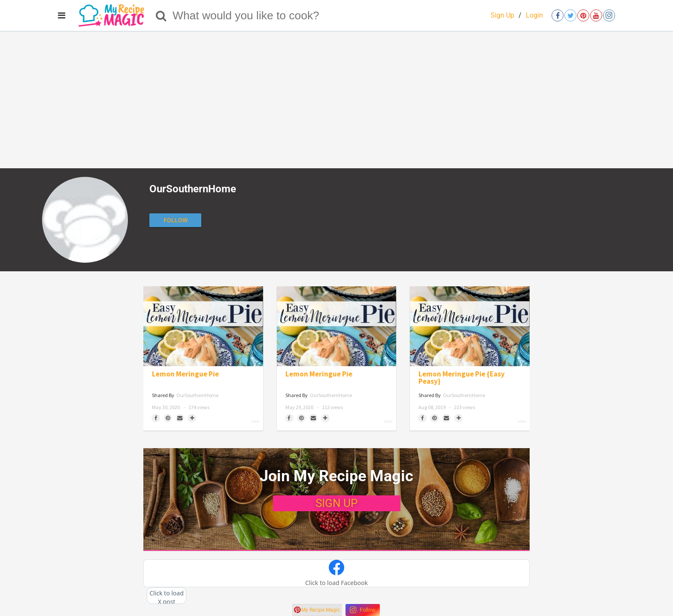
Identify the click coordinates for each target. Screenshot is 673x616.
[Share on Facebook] (156, 418)
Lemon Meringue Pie (185, 374)
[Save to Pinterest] (168, 418)
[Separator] (192, 418)
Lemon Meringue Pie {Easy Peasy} (462, 378)
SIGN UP (336, 503)
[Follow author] (175, 220)
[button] (336, 574)
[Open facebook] (558, 15)
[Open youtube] (596, 15)
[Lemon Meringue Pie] (203, 326)
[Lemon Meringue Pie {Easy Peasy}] (470, 326)
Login (534, 15)
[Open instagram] (609, 15)
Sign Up (502, 15)
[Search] (161, 15)
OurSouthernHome (197, 395)
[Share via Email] (180, 418)
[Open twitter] (570, 15)
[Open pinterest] (583, 15)
